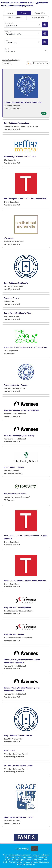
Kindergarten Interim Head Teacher (19, 817)
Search (10, 13)
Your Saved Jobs (38, 18)
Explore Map (40, 13)
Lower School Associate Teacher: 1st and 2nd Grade (25, 580)
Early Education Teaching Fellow (17, 607)
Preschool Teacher (12, 298)
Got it (34, 849)
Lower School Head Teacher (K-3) (17, 313)
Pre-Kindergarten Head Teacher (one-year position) (25, 199)
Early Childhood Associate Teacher (18, 735)
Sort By (6, 63)
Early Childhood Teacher (14, 467)
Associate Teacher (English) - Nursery (19, 435)
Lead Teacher (10, 750)
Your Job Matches (15, 18)
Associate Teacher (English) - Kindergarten (22, 410)
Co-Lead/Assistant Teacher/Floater (18, 765)
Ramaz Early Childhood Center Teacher (20, 157)
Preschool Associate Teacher (16, 385)
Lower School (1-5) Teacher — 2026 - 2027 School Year (26, 347)
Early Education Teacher (14, 634)
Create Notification (40, 63)
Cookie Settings (22, 849)
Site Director (9, 238)
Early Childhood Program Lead (17, 123)
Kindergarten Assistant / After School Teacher (23, 102)
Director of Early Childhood (15, 494)
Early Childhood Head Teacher (16, 283)
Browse (24, 13)
